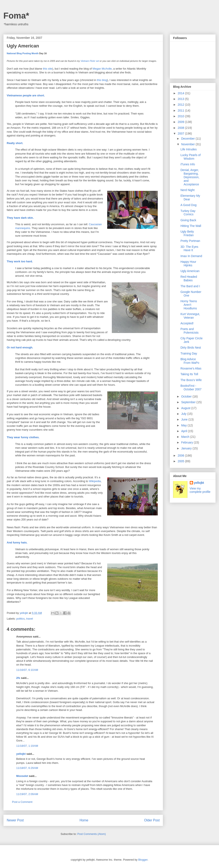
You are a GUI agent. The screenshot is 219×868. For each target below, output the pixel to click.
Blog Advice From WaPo (190, 361)
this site (48, 69)
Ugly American (190, 271)
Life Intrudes (189, 149)
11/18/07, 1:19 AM (27, 746)
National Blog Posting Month (23, 53)
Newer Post (15, 820)
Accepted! (187, 323)
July (184, 414)
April (184, 431)
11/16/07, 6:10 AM (27, 670)
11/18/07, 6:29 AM (27, 768)
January (187, 448)
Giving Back (188, 220)
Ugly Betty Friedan (187, 233)
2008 (181, 128)
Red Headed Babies (189, 278)
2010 (181, 116)
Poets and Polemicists (190, 331)
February (187, 442)
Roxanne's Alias (191, 368)
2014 (181, 93)
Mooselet (22, 776)
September (189, 402)
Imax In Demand (191, 256)
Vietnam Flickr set (90, 61)
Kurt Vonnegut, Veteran (190, 316)
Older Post (152, 820)
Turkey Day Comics (188, 213)
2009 (181, 122)
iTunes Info (188, 164)
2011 (181, 111)
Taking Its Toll (189, 374)
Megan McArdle (102, 69)
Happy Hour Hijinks (188, 263)
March (186, 437)
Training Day (189, 353)
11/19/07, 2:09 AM (27, 794)
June (185, 419)
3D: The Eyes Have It (189, 249)
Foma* (16, 16)
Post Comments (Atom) (91, 834)
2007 (181, 133)
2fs (18, 678)
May (184, 425)
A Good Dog (188, 205)
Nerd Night (188, 190)
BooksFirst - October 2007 (191, 387)
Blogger (143, 860)
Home (84, 820)
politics (21, 619)
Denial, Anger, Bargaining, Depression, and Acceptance (190, 177)
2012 (181, 105)
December (188, 139)
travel (30, 619)
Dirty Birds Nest (191, 348)
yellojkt (21, 754)
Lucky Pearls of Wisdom (191, 157)
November (188, 144)
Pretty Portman (190, 241)
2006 (181, 456)
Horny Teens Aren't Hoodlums (189, 305)
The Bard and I (190, 286)
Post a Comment (22, 802)
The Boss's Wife (191, 380)
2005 (181, 461)
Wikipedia (95, 481)
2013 (181, 99)
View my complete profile (200, 490)
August (186, 408)
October (187, 396)
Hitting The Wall (191, 226)
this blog (102, 80)
